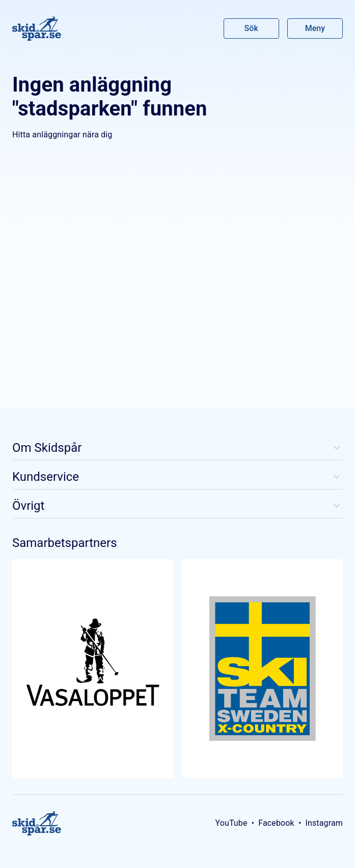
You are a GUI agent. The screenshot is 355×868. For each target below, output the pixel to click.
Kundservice (177, 477)
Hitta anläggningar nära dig (62, 135)
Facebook (276, 823)
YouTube (231, 823)
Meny (315, 28)
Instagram (324, 823)
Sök (252, 28)
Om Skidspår (177, 448)
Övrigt (177, 506)
